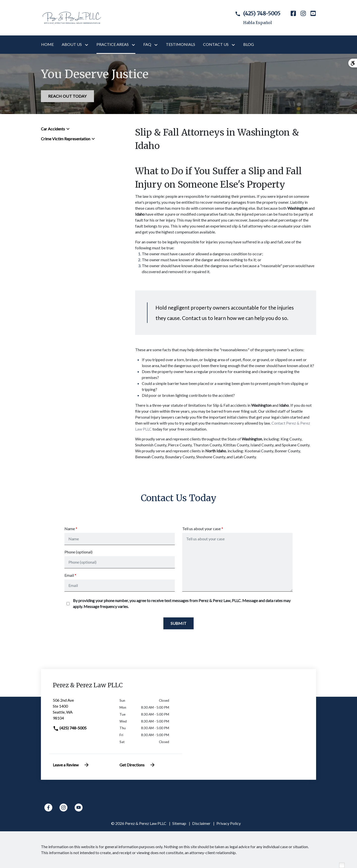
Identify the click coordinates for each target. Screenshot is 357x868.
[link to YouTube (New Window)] (313, 18)
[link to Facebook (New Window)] (293, 18)
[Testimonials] (180, 44)
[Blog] (249, 44)
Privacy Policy (229, 823)
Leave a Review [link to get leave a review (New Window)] (71, 765)
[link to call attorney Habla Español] (253, 18)
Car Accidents (53, 129)
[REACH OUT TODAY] (67, 96)
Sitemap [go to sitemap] (179, 823)
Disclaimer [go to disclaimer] (201, 823)
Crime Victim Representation (66, 139)
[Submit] (179, 623)
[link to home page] (72, 17)
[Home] (47, 44)
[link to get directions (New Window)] (82, 711)
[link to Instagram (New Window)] (303, 18)
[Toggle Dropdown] (88, 45)
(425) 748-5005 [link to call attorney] (70, 728)
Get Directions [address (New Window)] (137, 765)
